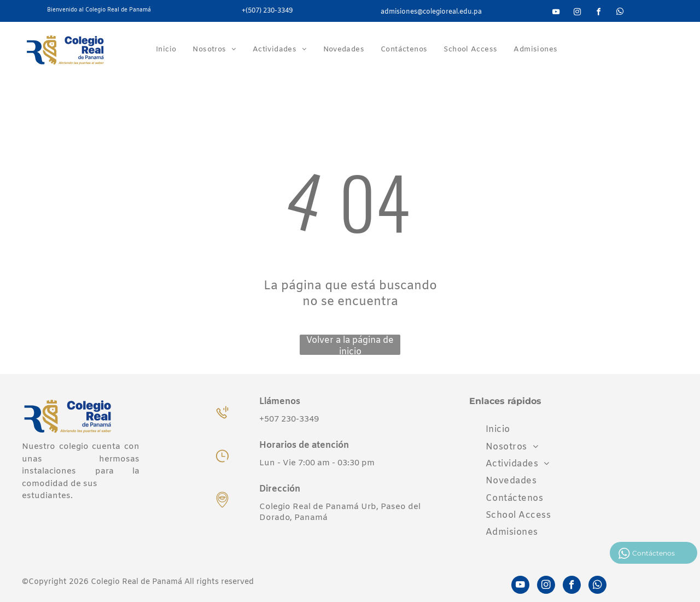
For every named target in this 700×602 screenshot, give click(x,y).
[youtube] (556, 13)
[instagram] (577, 13)
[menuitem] (166, 49)
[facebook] (598, 13)
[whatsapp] (620, 13)
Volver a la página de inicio (350, 345)
